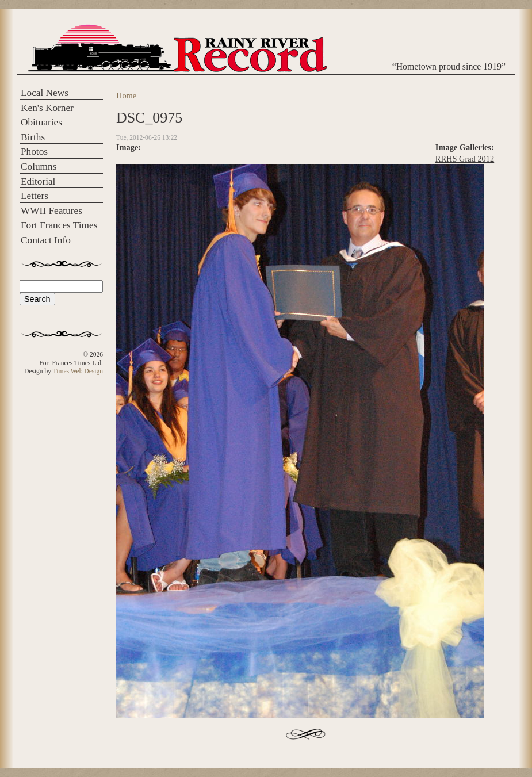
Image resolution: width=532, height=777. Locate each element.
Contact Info (46, 240)
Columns (39, 166)
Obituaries (41, 122)
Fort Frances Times (59, 225)
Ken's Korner (47, 108)
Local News (45, 93)
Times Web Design (78, 371)
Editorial (38, 181)
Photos (34, 152)
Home (126, 95)
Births (33, 137)
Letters (35, 196)
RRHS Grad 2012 (465, 159)
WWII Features (51, 211)
